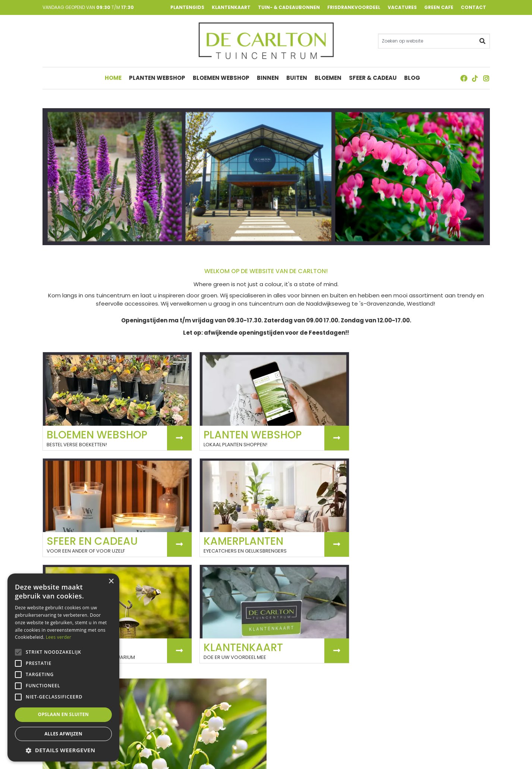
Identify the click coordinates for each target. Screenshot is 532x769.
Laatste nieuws (71, 571)
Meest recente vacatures (309, 654)
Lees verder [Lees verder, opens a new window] (59, 637)
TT (475, 79)
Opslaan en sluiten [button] (64, 714)
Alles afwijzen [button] (63, 734)
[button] (63, 750)
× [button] (111, 582)
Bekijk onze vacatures (310, 621)
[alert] (63, 668)
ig (486, 79)
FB (464, 79)
